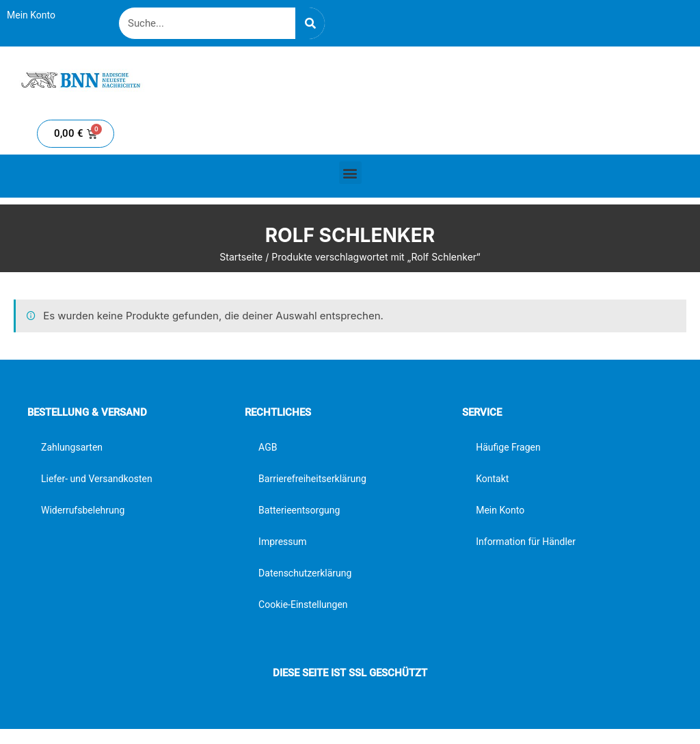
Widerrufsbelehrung (83, 510)
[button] (350, 173)
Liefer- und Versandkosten (97, 479)
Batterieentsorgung (299, 510)
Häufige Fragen (508, 447)
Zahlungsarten (72, 447)
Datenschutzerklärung (305, 573)
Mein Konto (31, 15)
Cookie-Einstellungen (303, 604)
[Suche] (310, 23)
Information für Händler (526, 542)
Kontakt (492, 479)
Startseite (241, 257)
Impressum (282, 542)
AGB (268, 447)
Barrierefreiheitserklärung (312, 479)
